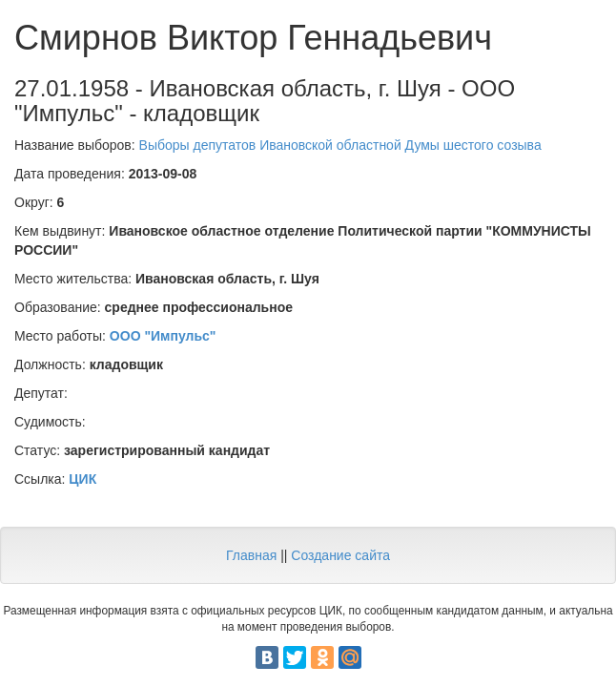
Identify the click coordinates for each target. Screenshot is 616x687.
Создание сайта (340, 555)
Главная (251, 555)
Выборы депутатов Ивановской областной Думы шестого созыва (340, 145)
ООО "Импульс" (163, 336)
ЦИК (82, 479)
